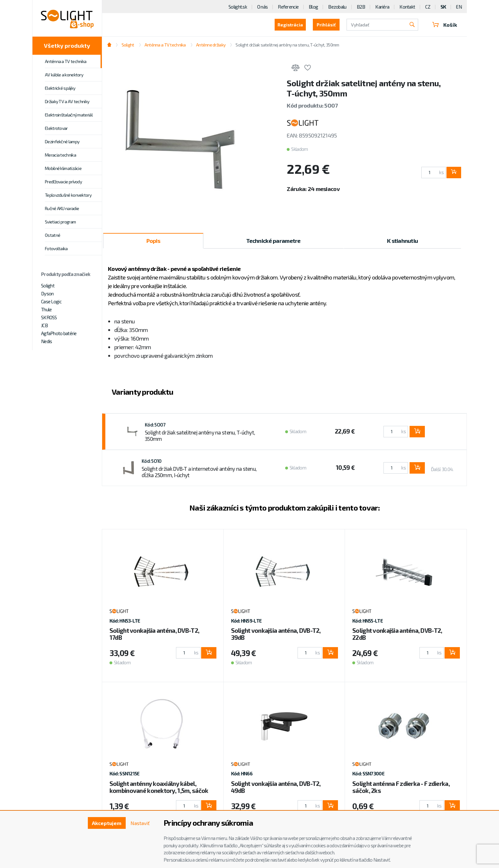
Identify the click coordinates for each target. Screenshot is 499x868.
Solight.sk (238, 7)
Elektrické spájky (60, 88)
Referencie (288, 7)
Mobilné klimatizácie (63, 168)
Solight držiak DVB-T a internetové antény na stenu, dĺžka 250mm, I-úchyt (199, 472)
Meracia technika (60, 155)
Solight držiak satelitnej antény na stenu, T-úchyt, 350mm (287, 45)
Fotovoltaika (56, 248)
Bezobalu (337, 7)
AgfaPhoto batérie (59, 333)
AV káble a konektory (64, 75)
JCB (44, 325)
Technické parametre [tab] (273, 241)
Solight (48, 286)
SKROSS (49, 317)
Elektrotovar (56, 128)
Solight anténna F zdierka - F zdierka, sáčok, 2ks (401, 787)
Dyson (47, 293)
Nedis (46, 341)
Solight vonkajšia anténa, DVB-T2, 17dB (154, 634)
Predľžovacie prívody (63, 182)
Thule (46, 309)
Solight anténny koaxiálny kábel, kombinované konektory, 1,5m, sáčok (159, 787)
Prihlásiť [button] (326, 25)
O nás (262, 7)
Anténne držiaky (211, 45)
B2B (361, 7)
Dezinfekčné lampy (62, 141)
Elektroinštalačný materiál (69, 115)
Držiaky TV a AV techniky (67, 101)
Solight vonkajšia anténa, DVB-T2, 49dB (276, 787)
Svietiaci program (60, 222)
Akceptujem (107, 823)
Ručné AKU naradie (62, 208)
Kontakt (407, 7)
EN (459, 7)
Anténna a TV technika (66, 61)
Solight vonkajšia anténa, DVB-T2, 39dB (276, 634)
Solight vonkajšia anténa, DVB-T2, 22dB (397, 634)
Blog (313, 7)
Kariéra (382, 7)
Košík (445, 25)
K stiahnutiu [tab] (402, 241)
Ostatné (53, 235)
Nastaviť (140, 823)
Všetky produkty (67, 46)
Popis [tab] (153, 241)
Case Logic (51, 301)
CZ (428, 7)
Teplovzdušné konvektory (68, 195)
